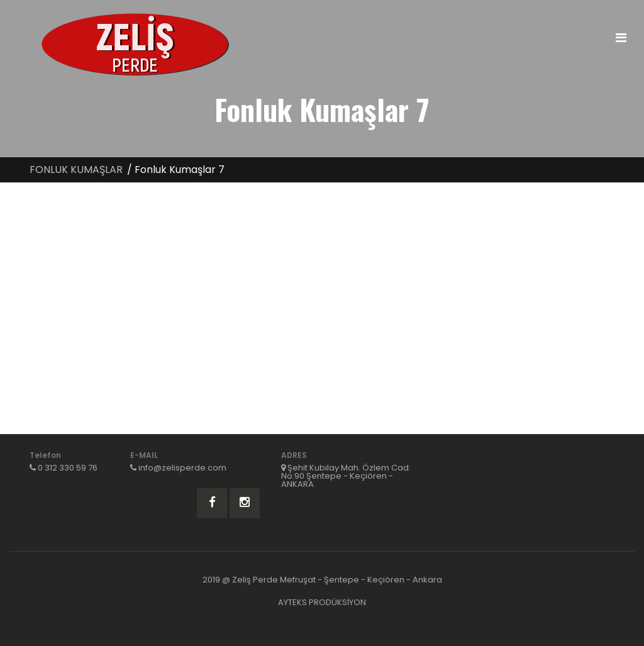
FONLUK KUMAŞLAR (76, 170)
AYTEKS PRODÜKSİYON (322, 602)
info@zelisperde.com (182, 468)
